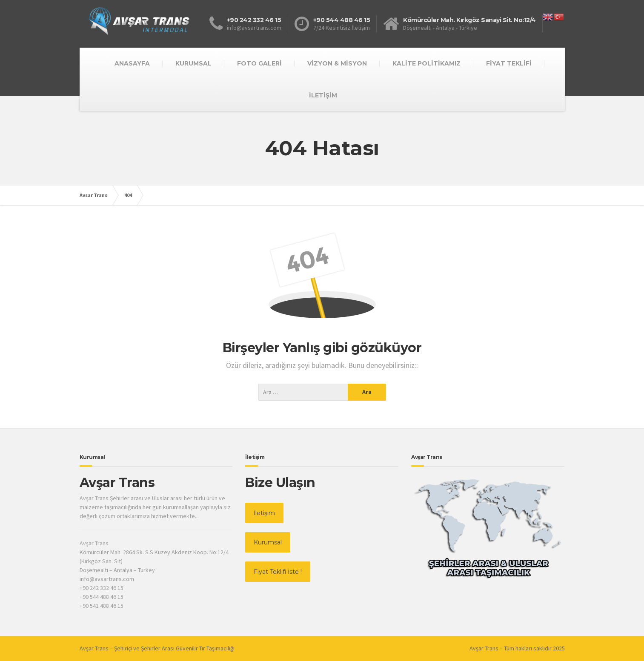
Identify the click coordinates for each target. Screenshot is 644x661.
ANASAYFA (132, 63)
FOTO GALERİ (259, 63)
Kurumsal (268, 542)
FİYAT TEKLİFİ (509, 63)
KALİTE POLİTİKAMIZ (426, 63)
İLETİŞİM (323, 95)
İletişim (264, 513)
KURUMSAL (193, 63)
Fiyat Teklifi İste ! (278, 572)
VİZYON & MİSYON (337, 63)
